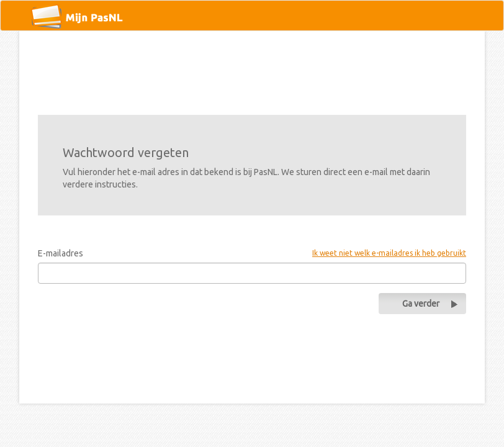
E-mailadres (61, 253)
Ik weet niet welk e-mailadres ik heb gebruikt (389, 253)
